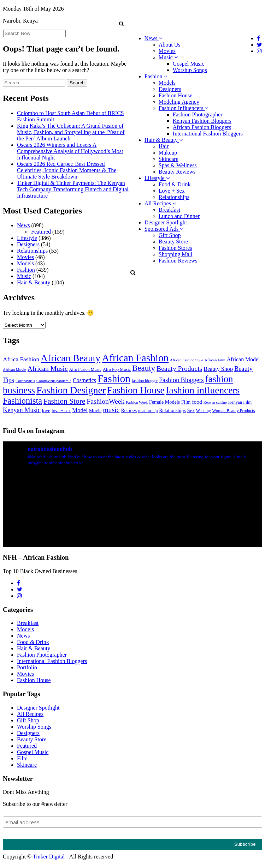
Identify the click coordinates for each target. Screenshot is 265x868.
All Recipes (160, 203)
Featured (41, 232)
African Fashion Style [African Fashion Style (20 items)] (187, 360)
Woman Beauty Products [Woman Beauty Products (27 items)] (234, 411)
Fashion (156, 76)
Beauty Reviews (177, 172)
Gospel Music (189, 64)
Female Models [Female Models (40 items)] (164, 402)
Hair (164, 146)
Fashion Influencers (184, 108)
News (153, 38)
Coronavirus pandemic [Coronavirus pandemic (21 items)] (54, 381)
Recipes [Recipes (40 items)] (129, 410)
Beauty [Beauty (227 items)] (144, 368)
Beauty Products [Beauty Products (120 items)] (179, 368)
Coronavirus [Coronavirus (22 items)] (25, 381)
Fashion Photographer (198, 114)
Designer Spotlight (166, 222)
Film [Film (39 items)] (186, 402)
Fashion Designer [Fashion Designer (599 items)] (71, 390)
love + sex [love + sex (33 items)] (61, 411)
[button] (121, 24)
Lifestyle (157, 178)
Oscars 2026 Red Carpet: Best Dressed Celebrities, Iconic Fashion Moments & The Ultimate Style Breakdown (67, 170)
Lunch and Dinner (179, 216)
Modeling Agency (179, 102)
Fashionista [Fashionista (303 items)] (22, 401)
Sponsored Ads (164, 229)
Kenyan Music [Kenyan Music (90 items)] (22, 410)
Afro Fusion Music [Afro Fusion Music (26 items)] (85, 369)
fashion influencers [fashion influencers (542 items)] (203, 390)
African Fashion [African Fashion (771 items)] (135, 358)
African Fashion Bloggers (202, 127)
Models (167, 83)
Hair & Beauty (164, 140)
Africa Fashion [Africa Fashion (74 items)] (21, 359)
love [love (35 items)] (46, 411)
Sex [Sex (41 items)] (191, 410)
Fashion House (176, 95)
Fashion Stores (175, 248)
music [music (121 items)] (111, 410)
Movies (167, 51)
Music (168, 57)
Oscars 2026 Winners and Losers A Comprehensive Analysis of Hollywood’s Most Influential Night (70, 151)
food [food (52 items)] (197, 402)
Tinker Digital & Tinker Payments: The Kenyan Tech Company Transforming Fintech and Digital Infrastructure (73, 189)
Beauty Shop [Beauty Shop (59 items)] (218, 369)
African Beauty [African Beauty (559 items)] (70, 358)
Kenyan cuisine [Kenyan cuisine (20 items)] (215, 402)
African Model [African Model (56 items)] (243, 359)
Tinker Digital (49, 857)
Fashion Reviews (178, 261)
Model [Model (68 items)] (80, 410)
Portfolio (27, 667)
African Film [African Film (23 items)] (215, 360)
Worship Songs (190, 70)
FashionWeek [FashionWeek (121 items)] (105, 401)
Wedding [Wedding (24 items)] (204, 411)
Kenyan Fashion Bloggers (202, 121)
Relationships (174, 197)
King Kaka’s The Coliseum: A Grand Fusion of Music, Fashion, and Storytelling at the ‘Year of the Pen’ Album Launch (71, 132)
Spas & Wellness (178, 165)
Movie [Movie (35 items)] (95, 411)
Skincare (169, 159)
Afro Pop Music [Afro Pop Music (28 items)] (117, 369)
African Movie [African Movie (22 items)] (14, 369)
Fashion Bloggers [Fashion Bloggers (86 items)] (181, 380)
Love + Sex (172, 191)
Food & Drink (175, 184)
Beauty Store (173, 242)
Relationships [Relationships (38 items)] (172, 411)
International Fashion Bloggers (208, 134)
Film (22, 758)
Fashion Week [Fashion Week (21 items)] (137, 402)
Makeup (168, 153)
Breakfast (169, 210)
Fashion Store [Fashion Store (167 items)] (64, 401)
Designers (170, 89)
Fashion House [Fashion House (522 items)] (136, 390)
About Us (170, 45)
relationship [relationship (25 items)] (148, 411)
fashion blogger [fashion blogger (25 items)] (145, 381)
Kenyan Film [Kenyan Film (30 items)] (240, 402)
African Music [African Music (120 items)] (48, 368)
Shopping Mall (176, 254)
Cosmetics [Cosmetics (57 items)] (84, 380)
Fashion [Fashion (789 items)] (114, 379)
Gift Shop (170, 235)
